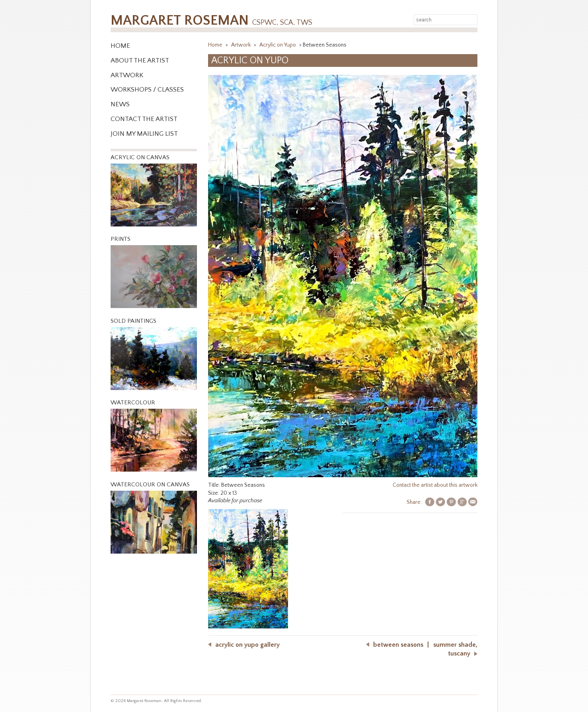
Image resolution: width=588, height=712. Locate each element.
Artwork (127, 75)
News (120, 104)
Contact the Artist (144, 119)
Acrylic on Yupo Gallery (247, 645)
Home (120, 46)
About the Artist (140, 60)
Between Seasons (398, 645)
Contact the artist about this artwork (435, 485)
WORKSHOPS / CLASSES (147, 90)
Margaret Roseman (211, 20)
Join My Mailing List (144, 134)
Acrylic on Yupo (278, 45)
